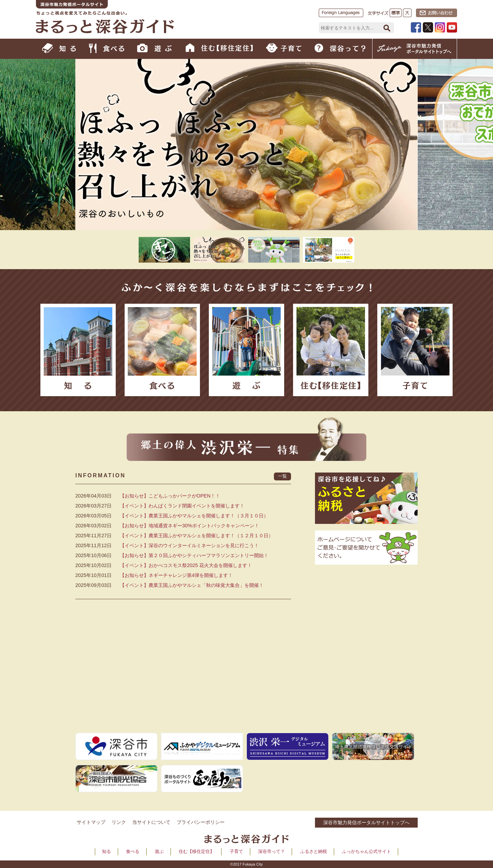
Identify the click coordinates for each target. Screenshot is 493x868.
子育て (236, 851)
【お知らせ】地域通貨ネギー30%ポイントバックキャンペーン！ (189, 526)
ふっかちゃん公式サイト (366, 851)
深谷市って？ (271, 851)
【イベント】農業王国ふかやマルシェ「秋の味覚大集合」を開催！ (192, 585)
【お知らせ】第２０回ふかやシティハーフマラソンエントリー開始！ (194, 555)
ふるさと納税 (314, 851)
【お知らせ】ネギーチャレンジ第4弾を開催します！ (176, 575)
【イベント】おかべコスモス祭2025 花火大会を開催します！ (186, 565)
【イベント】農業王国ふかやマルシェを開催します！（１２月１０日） (197, 536)
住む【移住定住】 (197, 851)
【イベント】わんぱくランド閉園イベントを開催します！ (182, 506)
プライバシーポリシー (201, 822)
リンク (119, 822)
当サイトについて (151, 822)
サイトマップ (91, 822)
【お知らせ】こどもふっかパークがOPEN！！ (170, 496)
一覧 (282, 476)
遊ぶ (159, 851)
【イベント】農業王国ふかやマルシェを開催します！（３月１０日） (194, 516)
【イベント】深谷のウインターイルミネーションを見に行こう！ (189, 545)
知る (106, 851)
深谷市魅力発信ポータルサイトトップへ (366, 822)
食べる (133, 851)
